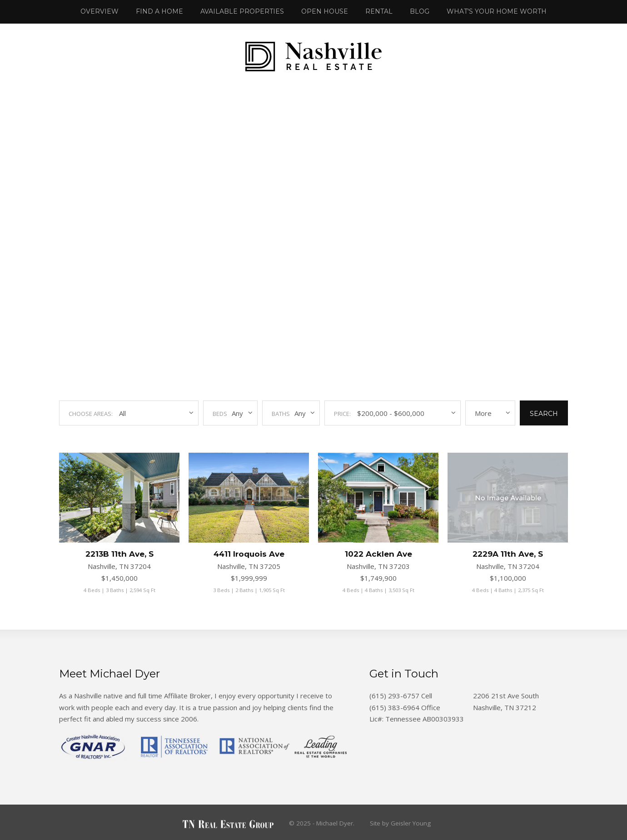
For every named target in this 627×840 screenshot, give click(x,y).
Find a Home (159, 11)
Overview (100, 11)
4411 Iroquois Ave (249, 554)
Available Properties (242, 11)
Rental (379, 11)
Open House (325, 11)
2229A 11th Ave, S (508, 554)
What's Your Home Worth (497, 11)
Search (544, 414)
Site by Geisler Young (400, 823)
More (483, 413)
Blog (420, 11)
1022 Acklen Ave (378, 554)
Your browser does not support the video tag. (313, 232)
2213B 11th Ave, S (119, 554)
